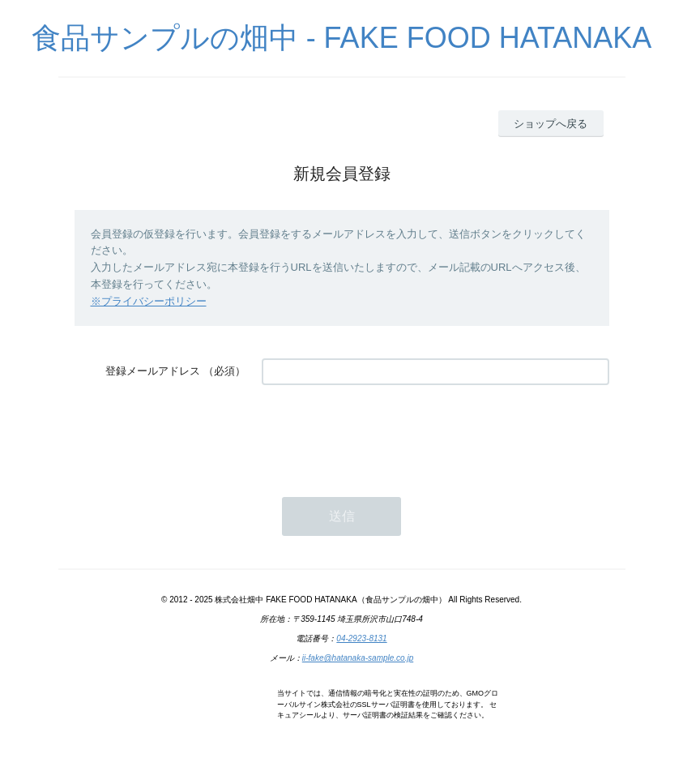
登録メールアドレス (153, 371)
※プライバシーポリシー (149, 301)
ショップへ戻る (551, 124)
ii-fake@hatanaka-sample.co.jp (358, 658)
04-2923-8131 (361, 638)
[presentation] (385, 433)
